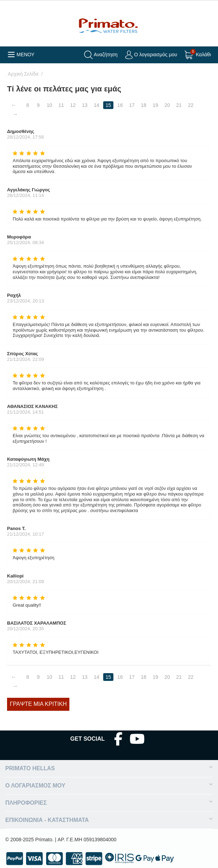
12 (73, 105)
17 (132, 105)
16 (120, 105)
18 (144, 105)
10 (50, 105)
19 (156, 105)
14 (96, 105)
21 (179, 105)
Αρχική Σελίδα (23, 74)
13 (85, 105)
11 (61, 105)
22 (191, 105)
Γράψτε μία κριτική (38, 704)
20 (167, 105)
